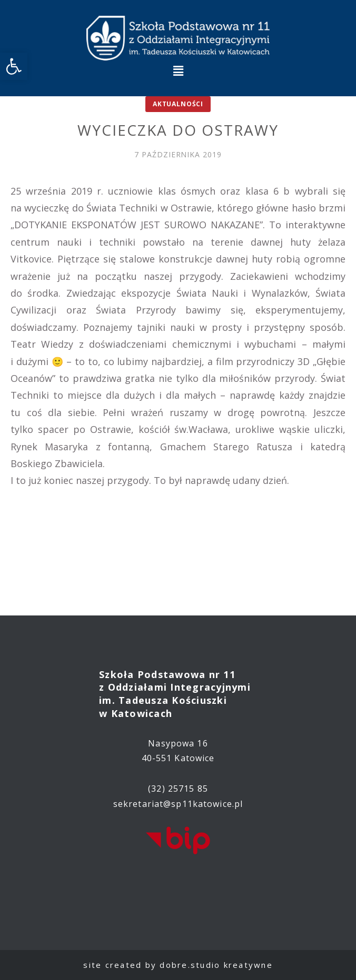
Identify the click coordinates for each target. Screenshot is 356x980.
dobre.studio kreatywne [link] (216, 965)
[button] (178, 70)
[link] (14, 66)
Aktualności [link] (178, 104)
